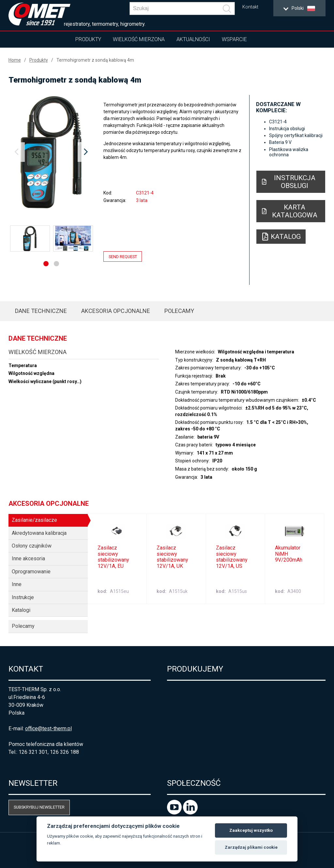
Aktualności (193, 39)
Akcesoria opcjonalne (116, 311)
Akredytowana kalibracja (39, 533)
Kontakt (250, 7)
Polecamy (179, 311)
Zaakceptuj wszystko (251, 830)
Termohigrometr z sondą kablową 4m (95, 60)
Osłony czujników (32, 546)
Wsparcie (234, 39)
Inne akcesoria (28, 558)
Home (15, 60)
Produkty (88, 39)
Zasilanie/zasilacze (34, 520)
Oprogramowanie (31, 572)
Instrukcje (23, 597)
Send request (123, 256)
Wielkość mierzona (139, 39)
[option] (51, 152)
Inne (17, 584)
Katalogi (21, 610)
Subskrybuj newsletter (39, 807)
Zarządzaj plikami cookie (251, 847)
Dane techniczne (41, 311)
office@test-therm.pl (48, 728)
